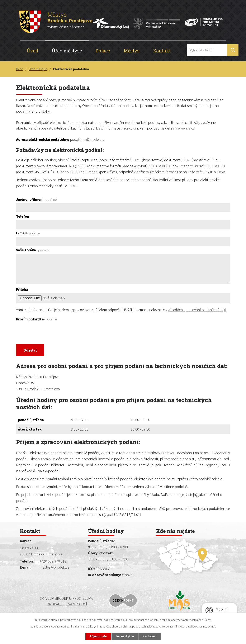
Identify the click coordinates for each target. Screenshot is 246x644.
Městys (132, 51)
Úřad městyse (67, 51)
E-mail (28, 233)
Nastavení (150, 636)
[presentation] (48, 333)
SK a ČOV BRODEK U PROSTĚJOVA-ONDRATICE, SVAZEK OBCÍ (45, 602)
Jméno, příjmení (36, 199)
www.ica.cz (186, 128)
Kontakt (162, 51)
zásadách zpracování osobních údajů (197, 310)
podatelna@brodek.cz (87, 139)
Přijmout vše (98, 636)
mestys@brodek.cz (54, 568)
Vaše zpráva (33, 250)
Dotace (103, 51)
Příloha (22, 289)
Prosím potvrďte (37, 319)
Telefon (23, 216)
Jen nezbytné (125, 636)
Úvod (32, 51)
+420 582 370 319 (53, 562)
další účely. (205, 620)
